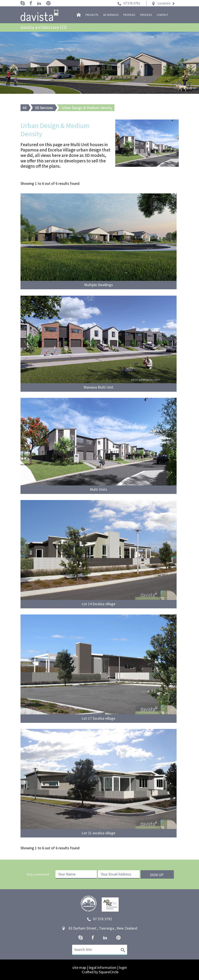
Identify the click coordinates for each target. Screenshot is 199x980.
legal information (103, 967)
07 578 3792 (132, 3)
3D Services (44, 108)
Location (164, 3)
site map (79, 967)
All (25, 108)
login (123, 967)
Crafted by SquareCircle (100, 972)
